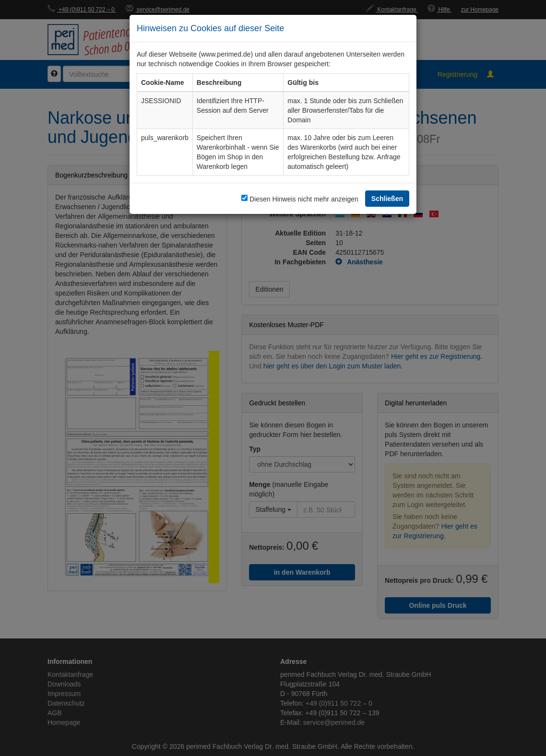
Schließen (387, 198)
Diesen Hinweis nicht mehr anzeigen (304, 199)
